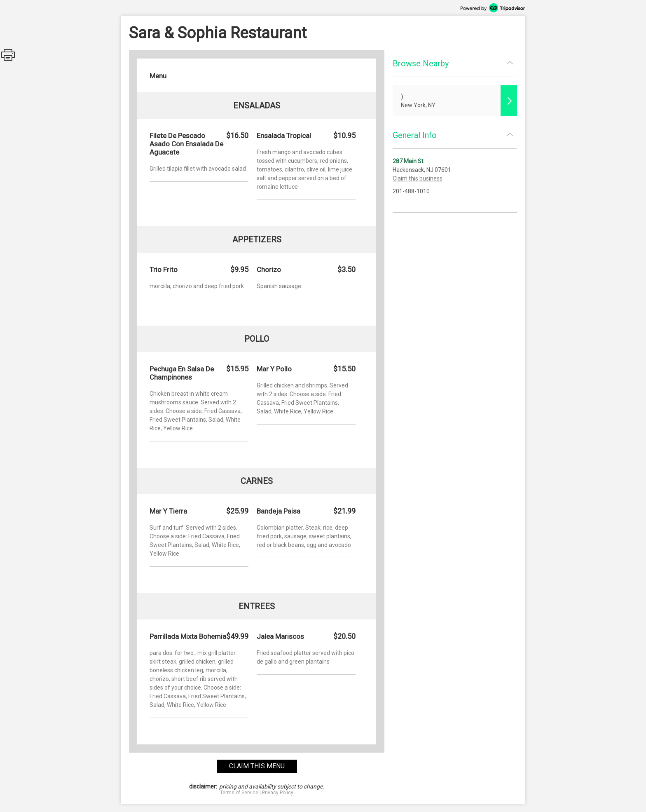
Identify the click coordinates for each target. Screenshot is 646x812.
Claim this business (418, 178)
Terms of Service (239, 793)
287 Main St (408, 161)
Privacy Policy (278, 793)
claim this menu (257, 766)
